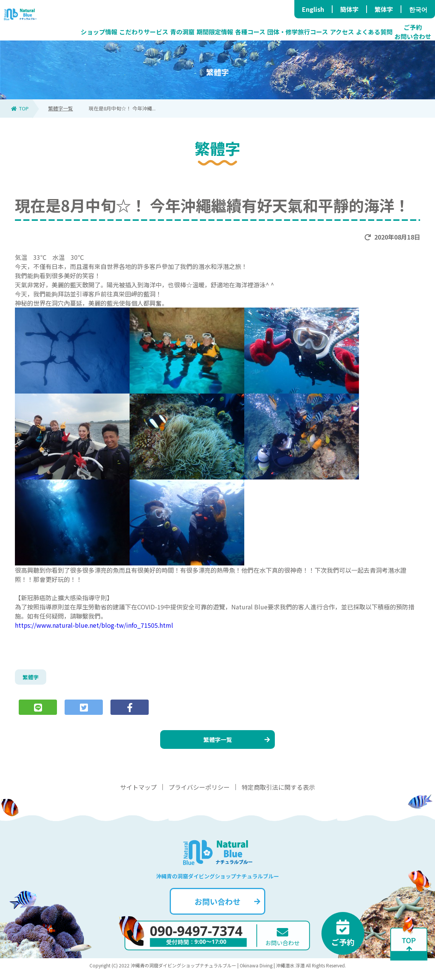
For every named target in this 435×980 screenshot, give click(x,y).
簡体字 (349, 9)
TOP (20, 108)
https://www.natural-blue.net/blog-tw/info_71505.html (94, 625)
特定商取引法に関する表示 (278, 794)
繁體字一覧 (61, 108)
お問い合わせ (226, 909)
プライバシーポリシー (199, 794)
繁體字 (32, 678)
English (313, 9)
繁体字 (384, 9)
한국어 (418, 9)
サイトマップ (138, 794)
